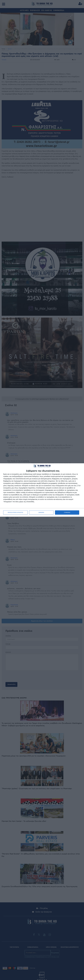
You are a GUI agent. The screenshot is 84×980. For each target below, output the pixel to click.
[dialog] (42, 490)
